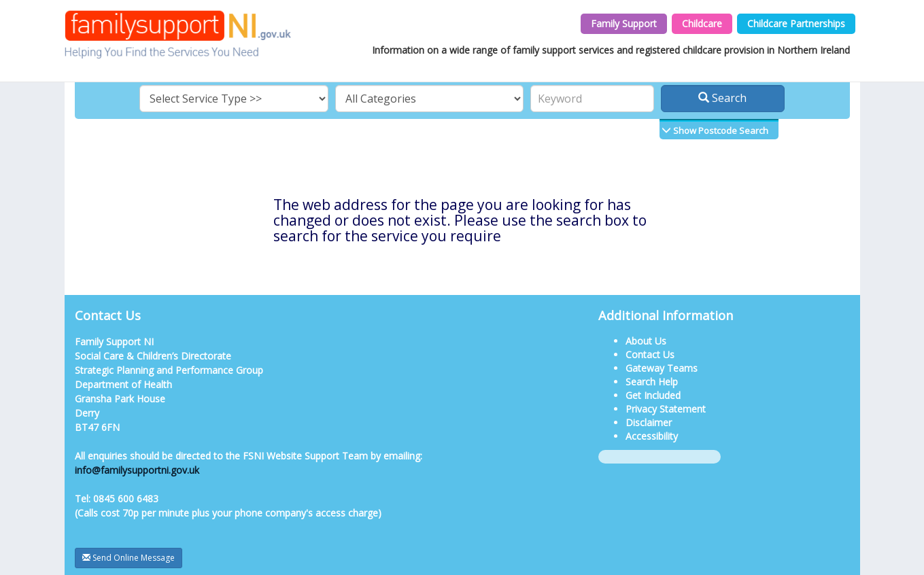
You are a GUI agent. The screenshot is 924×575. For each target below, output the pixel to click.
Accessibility (652, 436)
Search (722, 98)
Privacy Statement (666, 409)
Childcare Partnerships (796, 23)
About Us (646, 341)
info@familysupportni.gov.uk (137, 470)
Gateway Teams (662, 368)
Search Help (652, 382)
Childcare (702, 23)
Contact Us (650, 354)
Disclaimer (649, 422)
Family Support (624, 23)
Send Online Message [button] (129, 558)
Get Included (653, 395)
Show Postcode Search (720, 130)
